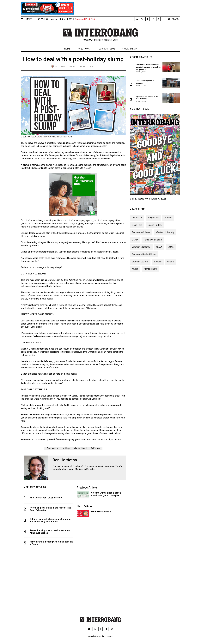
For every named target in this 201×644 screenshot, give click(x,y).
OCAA (159, 252)
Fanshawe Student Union (144, 260)
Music (135, 274)
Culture (72, 66)
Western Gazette (140, 267)
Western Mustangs (141, 252)
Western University (165, 238)
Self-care (95, 448)
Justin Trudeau (155, 230)
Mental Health (80, 448)
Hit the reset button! (101, 512)
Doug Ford (137, 230)
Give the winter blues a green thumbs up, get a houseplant (106, 494)
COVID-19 (137, 223)
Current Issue (107, 49)
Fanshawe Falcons (153, 245)
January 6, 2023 (86, 66)
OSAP (135, 245)
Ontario (171, 267)
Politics (168, 223)
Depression (53, 448)
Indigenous (153, 223)
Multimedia (131, 49)
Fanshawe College (141, 238)
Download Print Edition (86, 19)
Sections (85, 49)
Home (67, 49)
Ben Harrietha (60, 66)
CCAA (171, 252)
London (158, 267)
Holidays (66, 448)
